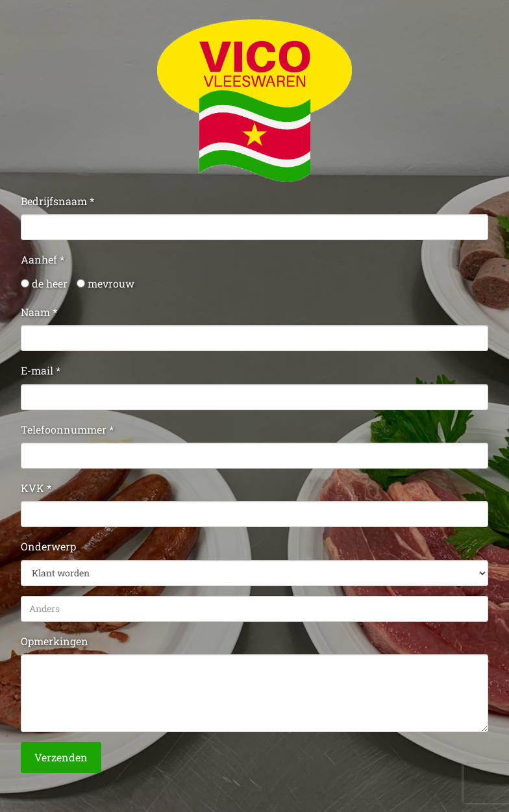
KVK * (36, 488)
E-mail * (41, 370)
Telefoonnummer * (67, 429)
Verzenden (61, 757)
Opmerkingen (55, 641)
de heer (44, 284)
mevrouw (106, 284)
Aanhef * (43, 259)
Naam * (39, 312)
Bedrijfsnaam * (57, 201)
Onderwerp (48, 546)
